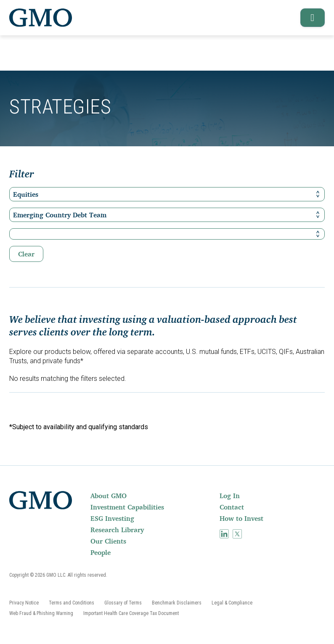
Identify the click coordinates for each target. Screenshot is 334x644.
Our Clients (108, 541)
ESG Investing (112, 518)
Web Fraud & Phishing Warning (41, 613)
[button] (310, 18)
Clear (26, 254)
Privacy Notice (24, 603)
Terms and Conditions (72, 603)
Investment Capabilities (127, 507)
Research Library (117, 530)
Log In (230, 496)
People (101, 552)
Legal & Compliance (232, 603)
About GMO (109, 496)
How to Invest (241, 518)
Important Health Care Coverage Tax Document (131, 613)
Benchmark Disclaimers (177, 603)
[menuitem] (154, 496)
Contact (232, 507)
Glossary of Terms (123, 603)
